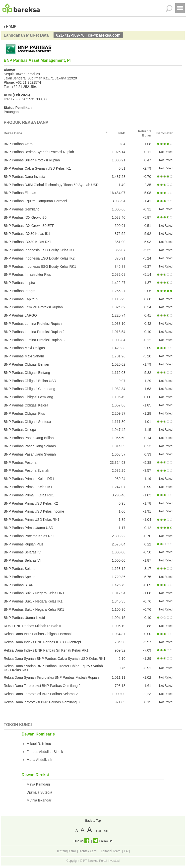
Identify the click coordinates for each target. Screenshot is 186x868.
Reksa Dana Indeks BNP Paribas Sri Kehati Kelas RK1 (46, 650)
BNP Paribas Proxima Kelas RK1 (29, 536)
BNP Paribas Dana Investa (24, 177)
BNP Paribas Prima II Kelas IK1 (28, 487)
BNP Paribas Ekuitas (20, 193)
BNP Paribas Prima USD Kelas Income (34, 511)
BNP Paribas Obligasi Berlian (26, 364)
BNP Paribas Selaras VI (22, 560)
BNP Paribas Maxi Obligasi (25, 348)
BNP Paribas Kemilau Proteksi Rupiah (33, 307)
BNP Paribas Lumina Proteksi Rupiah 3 (34, 340)
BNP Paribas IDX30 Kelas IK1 (27, 234)
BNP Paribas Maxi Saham (24, 356)
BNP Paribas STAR (19, 585)
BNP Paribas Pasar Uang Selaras (30, 446)
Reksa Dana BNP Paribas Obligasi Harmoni (38, 634)
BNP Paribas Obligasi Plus (24, 413)
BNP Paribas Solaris (20, 569)
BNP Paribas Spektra (20, 577)
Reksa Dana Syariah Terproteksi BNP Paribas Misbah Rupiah (51, 677)
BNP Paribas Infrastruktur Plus (27, 274)
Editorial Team (111, 851)
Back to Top (93, 821)
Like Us (82, 841)
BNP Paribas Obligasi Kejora (26, 405)
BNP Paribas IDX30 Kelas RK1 (28, 242)
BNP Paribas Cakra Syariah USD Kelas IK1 (37, 168)
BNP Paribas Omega (20, 430)
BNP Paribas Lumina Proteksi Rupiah (33, 324)
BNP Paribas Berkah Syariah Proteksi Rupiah (39, 152)
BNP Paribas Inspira (19, 283)
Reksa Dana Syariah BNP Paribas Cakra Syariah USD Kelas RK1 (55, 659)
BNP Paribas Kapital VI (22, 299)
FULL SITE (103, 831)
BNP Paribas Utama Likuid (24, 618)
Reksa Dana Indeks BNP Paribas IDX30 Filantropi (42, 642)
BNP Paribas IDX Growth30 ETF (29, 226)
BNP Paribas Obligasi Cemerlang (30, 389)
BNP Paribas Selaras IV (22, 552)
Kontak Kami (88, 851)
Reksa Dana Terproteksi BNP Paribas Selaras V (41, 694)
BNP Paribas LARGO (20, 315)
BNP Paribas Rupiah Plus (24, 544)
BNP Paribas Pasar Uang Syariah (30, 454)
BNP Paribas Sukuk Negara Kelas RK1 (34, 609)
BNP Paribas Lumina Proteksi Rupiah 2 (34, 332)
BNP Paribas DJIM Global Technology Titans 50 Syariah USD (51, 185)
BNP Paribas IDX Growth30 (25, 217)
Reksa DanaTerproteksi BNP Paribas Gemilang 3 (42, 702)
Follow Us (103, 841)
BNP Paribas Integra (20, 291)
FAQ (127, 851)
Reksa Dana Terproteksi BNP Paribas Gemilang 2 (42, 686)
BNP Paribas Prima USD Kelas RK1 (32, 520)
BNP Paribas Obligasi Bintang (27, 373)
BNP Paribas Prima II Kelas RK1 (29, 495)
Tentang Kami (66, 851)
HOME (10, 27)
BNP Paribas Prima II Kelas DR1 (29, 479)
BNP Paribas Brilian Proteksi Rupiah (32, 160)
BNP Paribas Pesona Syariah (27, 470)
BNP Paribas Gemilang (22, 209)
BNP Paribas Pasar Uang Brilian (29, 438)
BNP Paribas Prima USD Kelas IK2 (31, 503)
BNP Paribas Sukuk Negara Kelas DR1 (34, 593)
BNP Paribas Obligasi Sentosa (27, 422)
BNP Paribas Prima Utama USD (29, 528)
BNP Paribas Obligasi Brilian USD (30, 381)
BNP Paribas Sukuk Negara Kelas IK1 (33, 601)
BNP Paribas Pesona (20, 463)
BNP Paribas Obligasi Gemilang (28, 397)
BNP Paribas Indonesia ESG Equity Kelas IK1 (39, 250)
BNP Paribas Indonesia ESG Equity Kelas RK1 (40, 267)
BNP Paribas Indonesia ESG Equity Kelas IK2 (39, 258)
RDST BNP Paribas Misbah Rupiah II (32, 626)
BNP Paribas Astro (18, 144)
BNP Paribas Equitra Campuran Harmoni (35, 201)
